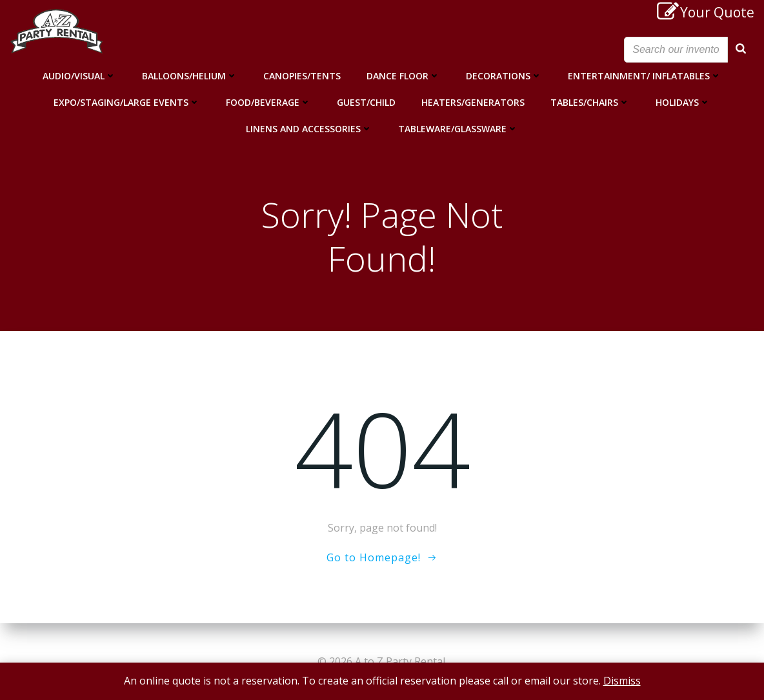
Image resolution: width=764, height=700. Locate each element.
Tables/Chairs (590, 102)
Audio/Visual (79, 75)
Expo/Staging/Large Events (127, 102)
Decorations (504, 75)
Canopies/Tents (302, 75)
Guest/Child (366, 102)
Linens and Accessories (309, 128)
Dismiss (622, 681)
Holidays (683, 102)
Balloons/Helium (190, 75)
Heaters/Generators (473, 102)
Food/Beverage (268, 102)
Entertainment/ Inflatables (645, 75)
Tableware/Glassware (458, 128)
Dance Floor (403, 75)
